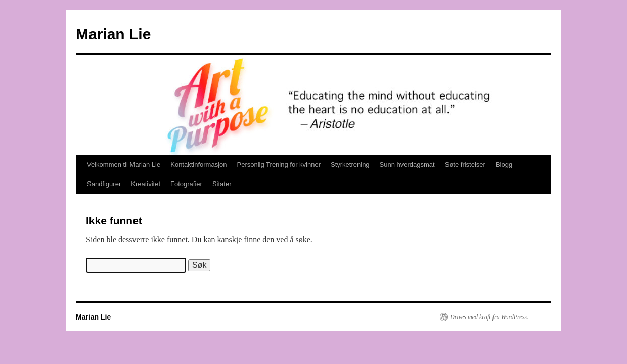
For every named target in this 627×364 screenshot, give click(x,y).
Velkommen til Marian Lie (124, 165)
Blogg (504, 165)
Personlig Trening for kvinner (279, 165)
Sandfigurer (104, 184)
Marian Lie (113, 34)
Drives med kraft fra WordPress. (489, 317)
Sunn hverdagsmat (407, 165)
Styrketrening (350, 165)
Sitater (222, 184)
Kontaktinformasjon (198, 165)
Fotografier (186, 184)
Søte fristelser (465, 165)
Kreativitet (146, 184)
